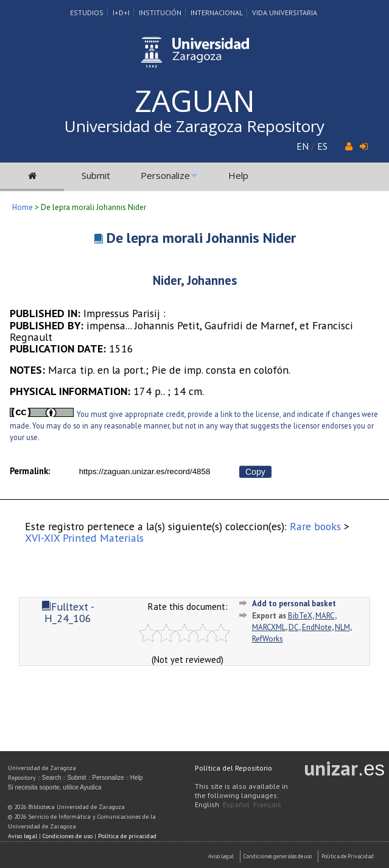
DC (294, 627)
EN (303, 146)
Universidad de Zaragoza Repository (194, 126)
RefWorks (268, 639)
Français (267, 804)
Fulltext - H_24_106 (68, 612)
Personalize (165, 175)
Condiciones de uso (68, 836)
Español (236, 804)
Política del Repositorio (233, 768)
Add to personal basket (294, 604)
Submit (96, 175)
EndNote (317, 627)
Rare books (315, 526)
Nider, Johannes (195, 280)
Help (238, 175)
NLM (342, 627)
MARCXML (269, 627)
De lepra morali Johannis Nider (201, 238)
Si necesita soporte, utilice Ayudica (55, 787)
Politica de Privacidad (348, 856)
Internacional (217, 12)
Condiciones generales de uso (278, 856)
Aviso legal (23, 836)
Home (23, 207)
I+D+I (121, 12)
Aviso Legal (221, 856)
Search (52, 778)
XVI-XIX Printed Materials (84, 538)
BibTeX (300, 616)
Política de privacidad (127, 836)
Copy (255, 472)
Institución (160, 12)
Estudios (87, 12)
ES (322, 146)
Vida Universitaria (285, 12)
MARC (325, 616)
